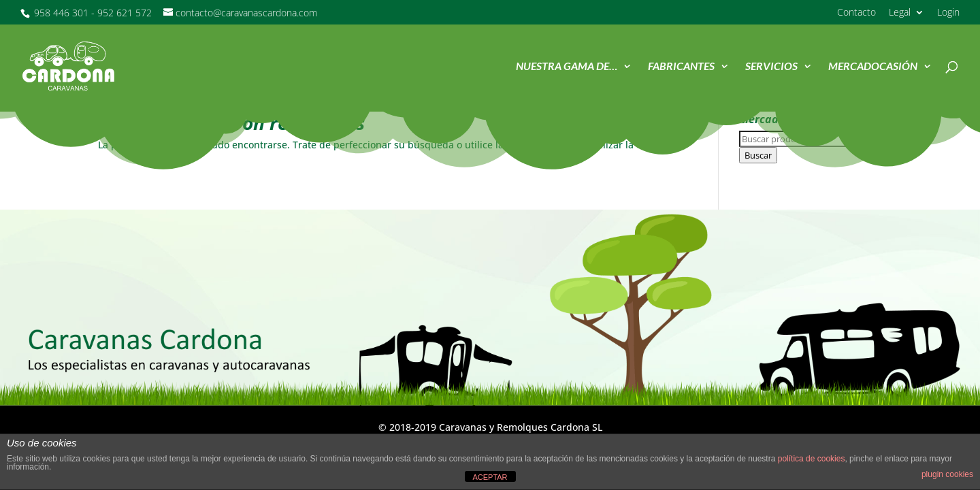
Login (948, 13)
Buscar (758, 155)
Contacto (856, 13)
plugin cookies (947, 474)
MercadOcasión (873, 67)
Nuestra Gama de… (567, 67)
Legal (900, 13)
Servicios (771, 67)
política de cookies (812, 459)
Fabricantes (681, 67)
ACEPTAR (490, 477)
